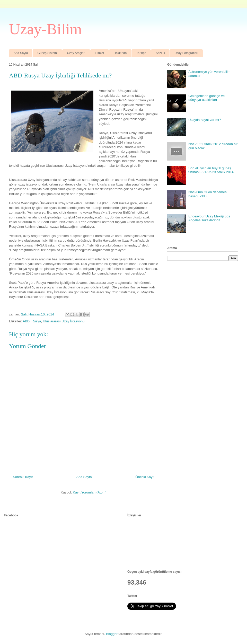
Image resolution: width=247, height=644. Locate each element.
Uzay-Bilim (45, 29)
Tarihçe (141, 53)
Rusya (36, 321)
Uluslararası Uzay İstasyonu (64, 321)
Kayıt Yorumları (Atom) (90, 492)
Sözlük (160, 53)
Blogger (112, 634)
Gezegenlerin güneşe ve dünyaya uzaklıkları (206, 98)
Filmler (100, 53)
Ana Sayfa (21, 53)
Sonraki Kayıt (23, 477)
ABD (26, 321)
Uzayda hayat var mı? (205, 120)
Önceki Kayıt (145, 477)
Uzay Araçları (76, 53)
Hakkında (120, 53)
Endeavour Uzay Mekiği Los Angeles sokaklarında (209, 218)
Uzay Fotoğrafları (186, 53)
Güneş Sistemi (47, 53)
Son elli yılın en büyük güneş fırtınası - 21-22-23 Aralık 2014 (211, 170)
